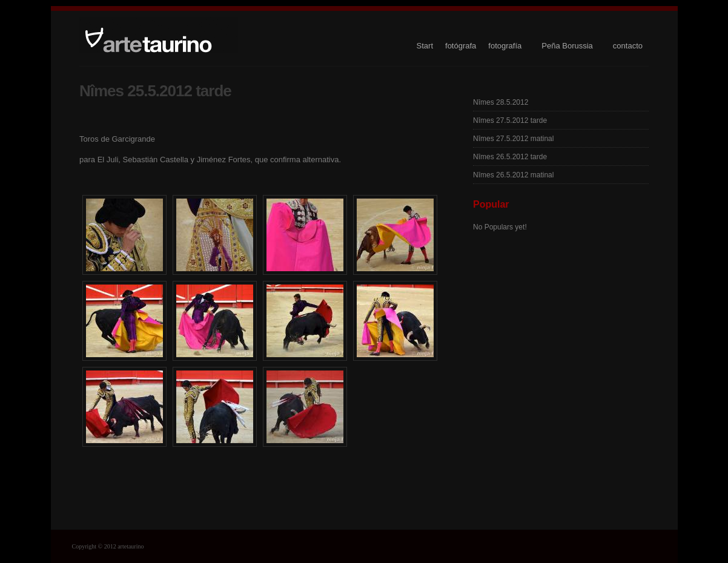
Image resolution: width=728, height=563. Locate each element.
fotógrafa (461, 46)
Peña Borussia (567, 46)
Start (425, 46)
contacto (628, 46)
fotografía (505, 46)
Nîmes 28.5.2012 (501, 102)
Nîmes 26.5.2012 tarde (510, 157)
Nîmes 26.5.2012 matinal (513, 175)
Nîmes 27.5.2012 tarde (510, 120)
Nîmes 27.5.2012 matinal (513, 139)
